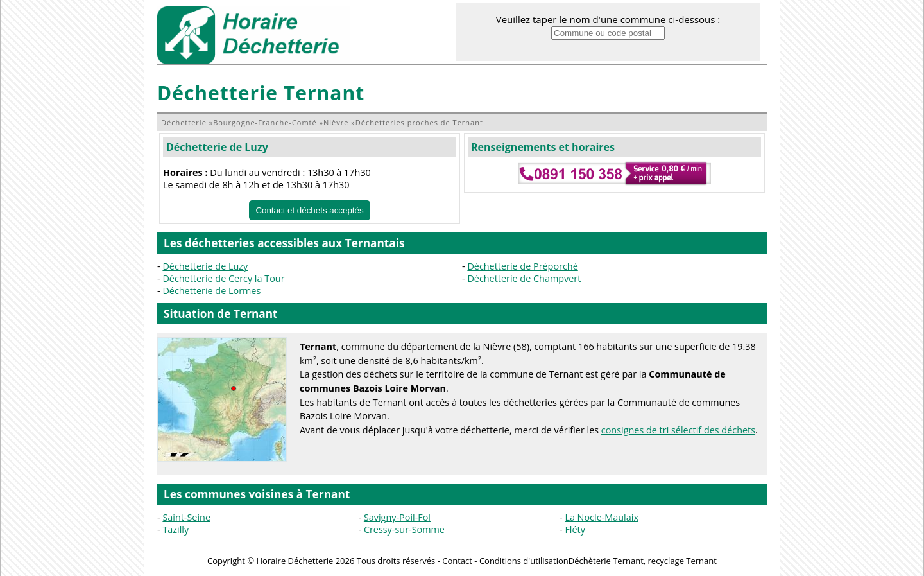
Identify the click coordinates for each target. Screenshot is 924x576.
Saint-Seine (186, 517)
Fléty (575, 529)
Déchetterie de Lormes (211, 291)
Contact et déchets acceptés (309, 210)
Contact (457, 561)
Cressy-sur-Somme (404, 529)
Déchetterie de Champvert (524, 278)
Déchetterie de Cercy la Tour (223, 278)
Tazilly (175, 529)
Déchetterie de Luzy (217, 147)
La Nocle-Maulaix (602, 517)
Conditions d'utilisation (524, 561)
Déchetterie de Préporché (522, 266)
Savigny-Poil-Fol (397, 517)
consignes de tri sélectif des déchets (678, 430)
